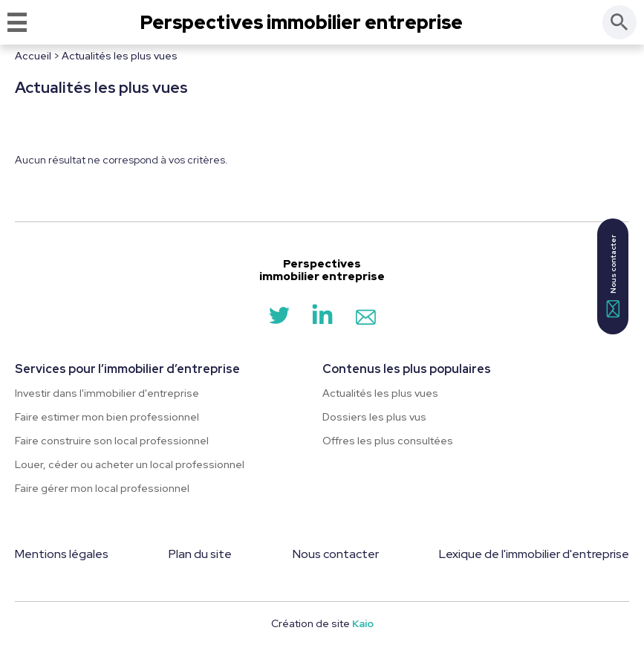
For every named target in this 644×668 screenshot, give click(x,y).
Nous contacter (336, 554)
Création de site (322, 623)
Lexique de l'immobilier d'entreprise (534, 554)
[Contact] (365, 321)
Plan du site (200, 554)
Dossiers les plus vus (374, 417)
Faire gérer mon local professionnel (102, 488)
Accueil (33, 56)
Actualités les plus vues (380, 393)
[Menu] (17, 22)
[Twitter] (279, 321)
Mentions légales (62, 554)
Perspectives (302, 23)
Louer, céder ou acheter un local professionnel (130, 464)
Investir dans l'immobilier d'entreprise (107, 393)
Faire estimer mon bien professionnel (107, 417)
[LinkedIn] (322, 321)
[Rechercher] (619, 22)
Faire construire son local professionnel (112, 441)
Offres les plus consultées (388, 441)
